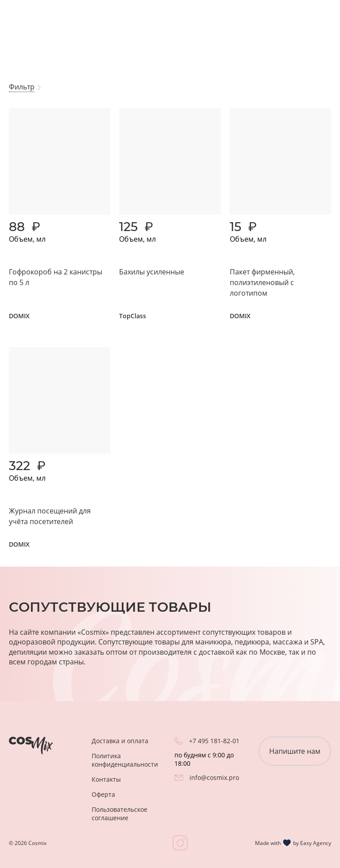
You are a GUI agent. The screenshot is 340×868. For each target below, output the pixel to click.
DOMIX (19, 316)
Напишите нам (295, 751)
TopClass (133, 316)
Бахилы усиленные (152, 272)
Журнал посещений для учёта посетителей (50, 516)
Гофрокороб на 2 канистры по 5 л (56, 277)
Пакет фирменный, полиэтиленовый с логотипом (262, 282)
